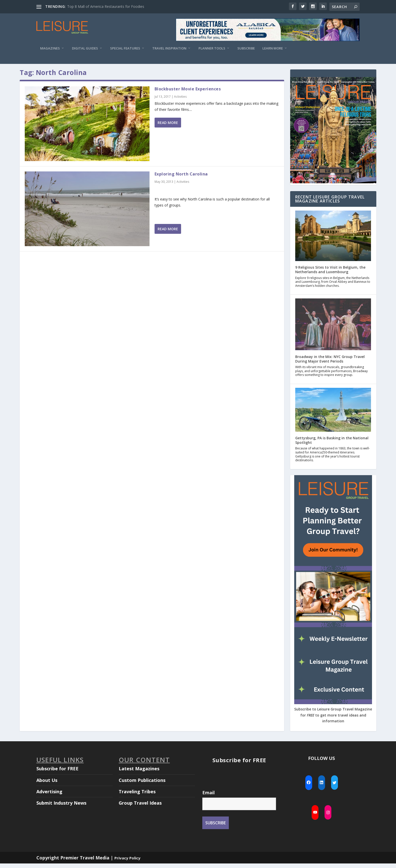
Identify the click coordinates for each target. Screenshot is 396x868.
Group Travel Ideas (140, 807)
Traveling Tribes (137, 796)
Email (208, 797)
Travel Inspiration (169, 48)
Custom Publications (142, 785)
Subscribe (246, 48)
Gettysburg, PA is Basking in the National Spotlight (332, 445)
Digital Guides (85, 48)
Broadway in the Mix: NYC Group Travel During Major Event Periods (330, 363)
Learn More (273, 48)
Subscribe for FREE (57, 773)
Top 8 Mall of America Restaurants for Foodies (106, 6)
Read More (168, 127)
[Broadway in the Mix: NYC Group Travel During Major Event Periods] (333, 329)
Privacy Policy (127, 862)
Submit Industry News (61, 807)
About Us (47, 785)
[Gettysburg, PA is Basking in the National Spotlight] (333, 415)
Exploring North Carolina (181, 178)
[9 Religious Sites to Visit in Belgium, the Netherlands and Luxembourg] (333, 241)
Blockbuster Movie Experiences (188, 93)
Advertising (49, 796)
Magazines (50, 48)
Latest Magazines (139, 773)
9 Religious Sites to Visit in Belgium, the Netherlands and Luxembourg (330, 274)
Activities (180, 101)
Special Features (125, 48)
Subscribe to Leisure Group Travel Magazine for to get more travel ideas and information (333, 720)
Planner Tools (212, 48)
